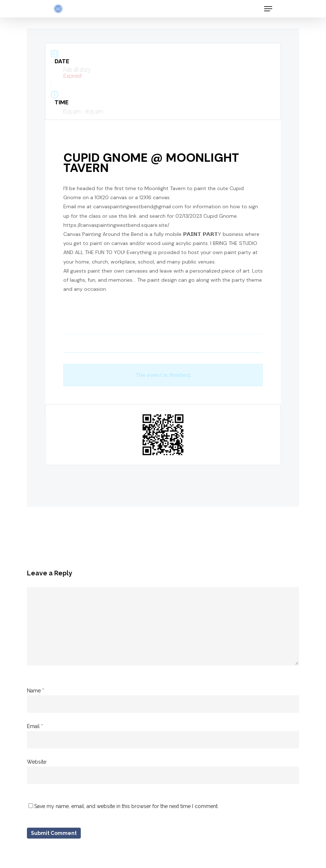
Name (35, 691)
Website (37, 762)
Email (35, 726)
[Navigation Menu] (268, 9)
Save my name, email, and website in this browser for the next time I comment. (126, 806)
